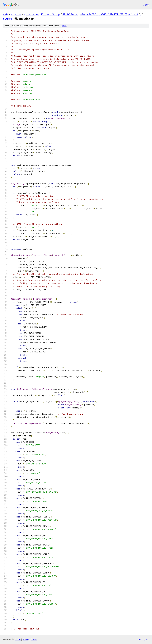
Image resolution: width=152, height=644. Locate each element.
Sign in (146, 5)
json (147, 639)
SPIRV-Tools (70, 14)
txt (140, 639)
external (16, 14)
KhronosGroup (51, 14)
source (8, 19)
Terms (34, 639)
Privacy (26, 639)
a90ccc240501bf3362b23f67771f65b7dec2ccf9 (109, 14)
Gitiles (18, 639)
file (64, 26)
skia (6, 14)
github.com (31, 14)
